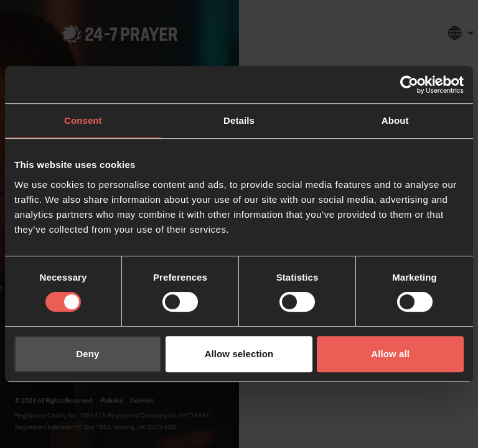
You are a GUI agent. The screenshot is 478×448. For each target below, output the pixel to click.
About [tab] (395, 120)
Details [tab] (239, 120)
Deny (87, 354)
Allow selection (239, 354)
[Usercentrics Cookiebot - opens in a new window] (409, 85)
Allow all (390, 354)
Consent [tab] (83, 120)
